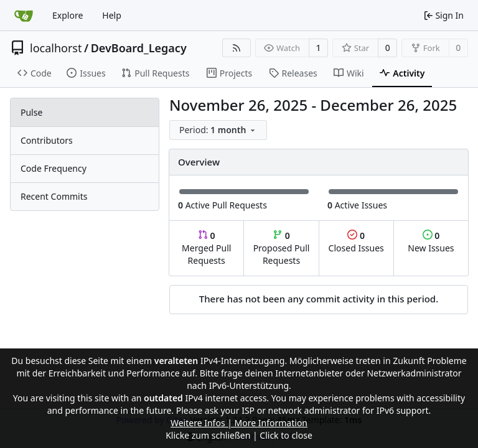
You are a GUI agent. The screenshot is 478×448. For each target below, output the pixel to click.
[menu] (218, 130)
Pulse (31, 112)
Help (112, 15)
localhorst (56, 48)
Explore (68, 15)
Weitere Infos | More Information (239, 423)
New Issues (431, 242)
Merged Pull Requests (206, 248)
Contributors (47, 140)
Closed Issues (356, 242)
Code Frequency (54, 168)
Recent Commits (54, 196)
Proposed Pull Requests (282, 248)
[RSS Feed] (237, 48)
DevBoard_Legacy (139, 48)
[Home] (24, 16)
